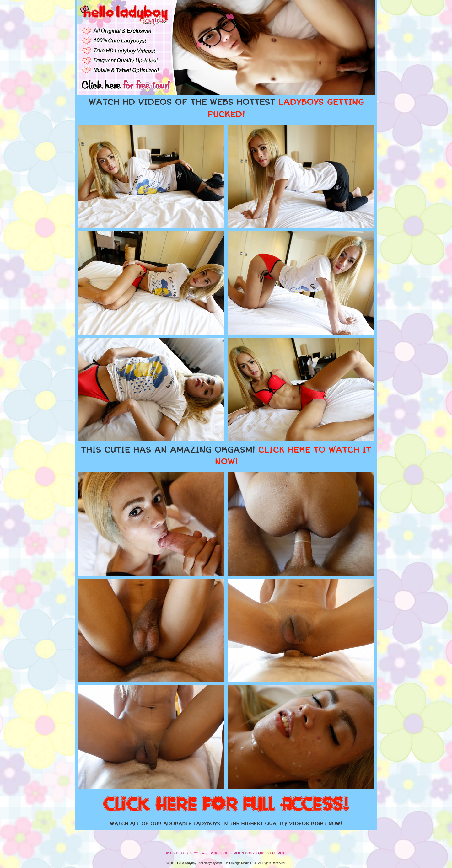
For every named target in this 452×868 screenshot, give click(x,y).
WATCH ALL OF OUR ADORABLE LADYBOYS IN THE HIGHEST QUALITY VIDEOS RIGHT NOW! (226, 824)
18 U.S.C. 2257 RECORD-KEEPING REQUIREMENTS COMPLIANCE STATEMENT (226, 853)
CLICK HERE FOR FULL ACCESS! (226, 805)
